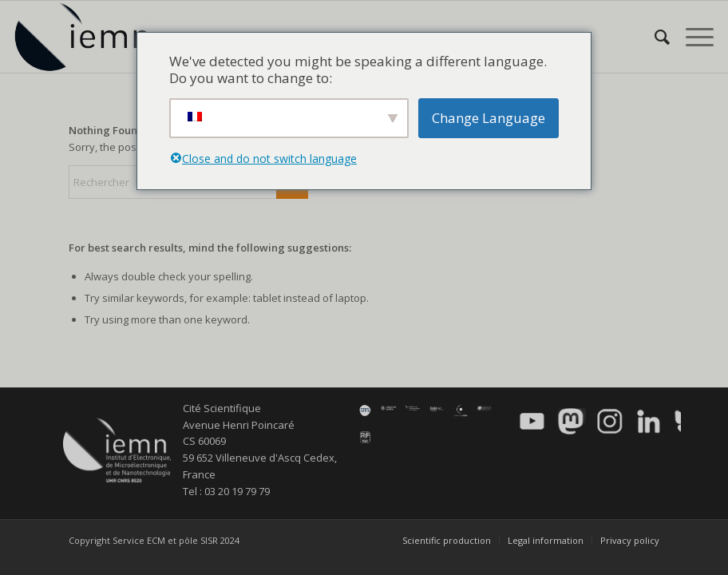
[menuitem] (654, 37)
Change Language (489, 118)
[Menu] (692, 37)
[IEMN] (93, 37)
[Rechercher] (654, 37)
